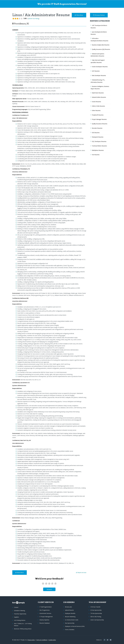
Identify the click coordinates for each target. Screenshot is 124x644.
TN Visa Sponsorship (96, 613)
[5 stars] (55, 584)
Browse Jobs (68, 607)
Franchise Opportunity (20, 614)
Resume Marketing (70, 617)
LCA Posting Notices (20, 620)
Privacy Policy (99, 15)
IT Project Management (46, 617)
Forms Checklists (70, 630)
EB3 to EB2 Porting (96, 617)
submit (49, 589)
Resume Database (45, 623)
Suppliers (16, 617)
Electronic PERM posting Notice (23, 629)
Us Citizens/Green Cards (72, 620)
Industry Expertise (44, 620)
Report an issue (81, 572)
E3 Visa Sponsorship (96, 610)
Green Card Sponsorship (97, 620)
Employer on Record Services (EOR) (75, 626)
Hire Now (79, 15)
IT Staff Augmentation (46, 607)
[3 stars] (49, 584)
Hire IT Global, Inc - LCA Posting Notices (23, 625)
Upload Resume (69, 610)
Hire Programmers (45, 610)
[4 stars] (52, 584)
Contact (16, 607)
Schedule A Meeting (19, 611)
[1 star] (43, 584)
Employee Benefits (70, 613)
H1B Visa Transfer (95, 607)
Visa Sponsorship (70, 623)
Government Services (45, 613)
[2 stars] (46, 584)
